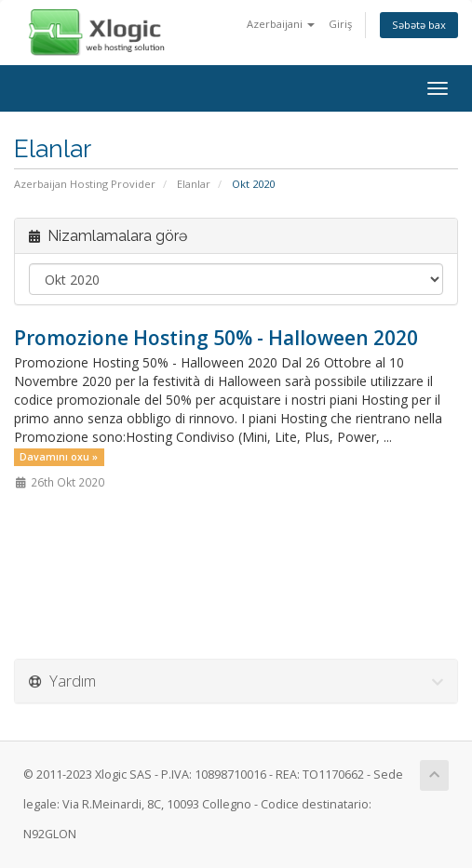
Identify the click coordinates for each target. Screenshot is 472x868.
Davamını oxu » (59, 457)
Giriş (340, 24)
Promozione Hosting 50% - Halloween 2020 (216, 338)
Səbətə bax (419, 25)
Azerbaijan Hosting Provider (85, 184)
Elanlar (194, 184)
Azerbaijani (281, 24)
